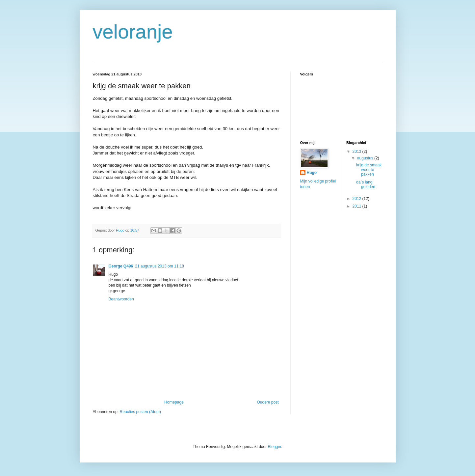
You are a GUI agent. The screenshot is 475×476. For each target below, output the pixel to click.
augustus (366, 158)
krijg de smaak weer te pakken (369, 170)
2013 (357, 152)
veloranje (133, 32)
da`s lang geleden (366, 184)
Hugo (312, 173)
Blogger (275, 447)
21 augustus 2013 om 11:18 (159, 266)
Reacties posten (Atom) (140, 412)
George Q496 (121, 266)
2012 (357, 199)
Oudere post (268, 402)
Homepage (174, 402)
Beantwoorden (121, 299)
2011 (357, 206)
